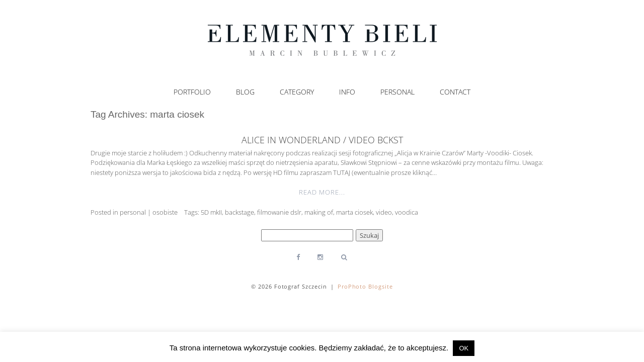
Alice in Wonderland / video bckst (322, 140)
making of (319, 212)
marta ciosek (354, 212)
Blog (245, 92)
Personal (397, 92)
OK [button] (464, 348)
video (384, 212)
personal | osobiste (149, 212)
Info (347, 92)
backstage (239, 212)
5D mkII (211, 212)
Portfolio (192, 92)
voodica (407, 212)
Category (297, 92)
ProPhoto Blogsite (366, 286)
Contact (455, 92)
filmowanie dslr (279, 212)
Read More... (322, 192)
